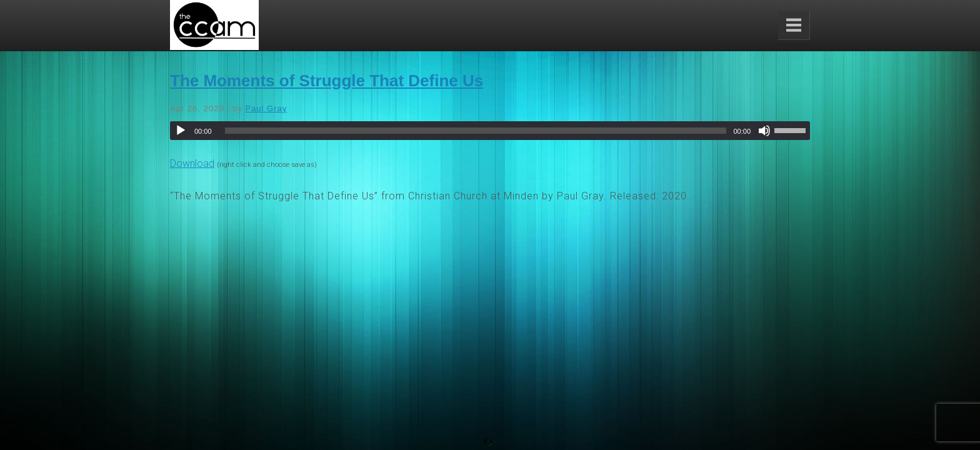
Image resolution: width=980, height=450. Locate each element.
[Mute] (764, 131)
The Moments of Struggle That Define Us (327, 81)
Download (192, 163)
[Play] (181, 131)
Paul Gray (266, 108)
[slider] (476, 131)
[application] (490, 131)
